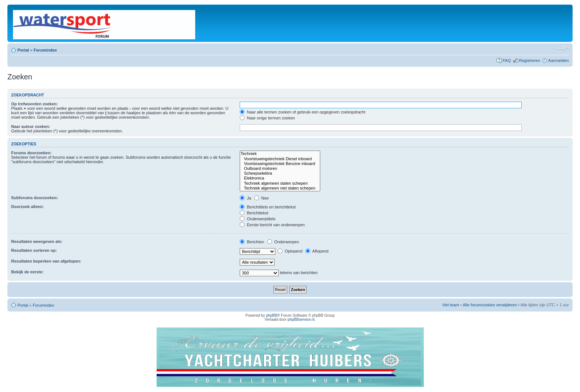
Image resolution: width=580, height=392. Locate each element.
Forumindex (45, 50)
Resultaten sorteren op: (34, 250)
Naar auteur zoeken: (31, 126)
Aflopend (317, 251)
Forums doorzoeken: (31, 153)
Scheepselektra (280, 173)
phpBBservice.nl (301, 319)
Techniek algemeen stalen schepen (280, 183)
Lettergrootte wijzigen (563, 49)
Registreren (529, 60)
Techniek (280, 154)
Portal (23, 50)
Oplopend (290, 251)
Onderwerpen (283, 242)
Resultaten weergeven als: (37, 241)
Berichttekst (254, 213)
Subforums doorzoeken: (35, 198)
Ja (245, 198)
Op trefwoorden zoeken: (35, 104)
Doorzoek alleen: (27, 207)
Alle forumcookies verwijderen (490, 305)
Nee (261, 198)
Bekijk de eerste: (27, 272)
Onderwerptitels (258, 219)
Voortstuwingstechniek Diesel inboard (280, 159)
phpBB (272, 315)
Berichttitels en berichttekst (268, 207)
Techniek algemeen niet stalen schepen (280, 188)
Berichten (252, 242)
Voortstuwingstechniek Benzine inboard (280, 164)
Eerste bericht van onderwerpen (272, 225)
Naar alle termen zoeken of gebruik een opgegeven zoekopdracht (302, 112)
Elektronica (280, 178)
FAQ (507, 60)
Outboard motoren (280, 169)
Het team (451, 305)
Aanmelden (558, 60)
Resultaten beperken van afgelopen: (46, 261)
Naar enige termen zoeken (267, 118)
